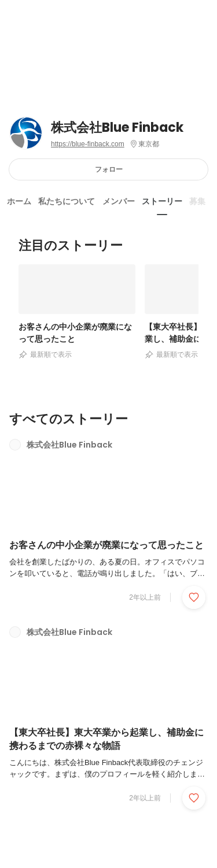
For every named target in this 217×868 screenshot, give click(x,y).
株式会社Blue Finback (117, 128)
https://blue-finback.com (88, 144)
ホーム (19, 201)
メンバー (119, 201)
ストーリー (162, 201)
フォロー (109, 169)
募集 (197, 201)
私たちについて (67, 201)
